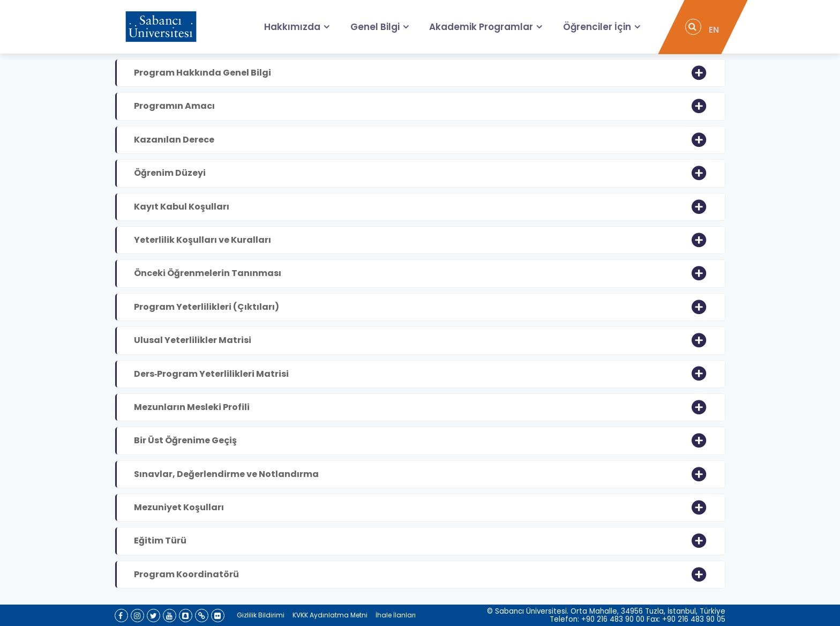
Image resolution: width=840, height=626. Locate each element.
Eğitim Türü (160, 541)
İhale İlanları (396, 615)
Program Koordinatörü (186, 574)
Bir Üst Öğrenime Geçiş (185, 440)
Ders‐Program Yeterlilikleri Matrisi (211, 374)
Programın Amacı (174, 106)
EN (715, 27)
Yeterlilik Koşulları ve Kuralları (202, 240)
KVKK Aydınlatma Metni (330, 615)
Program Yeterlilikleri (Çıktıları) (207, 307)
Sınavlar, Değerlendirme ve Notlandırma (226, 474)
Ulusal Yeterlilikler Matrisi (193, 340)
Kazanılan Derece (174, 140)
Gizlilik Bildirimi (261, 615)
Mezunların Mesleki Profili (192, 407)
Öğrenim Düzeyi (170, 173)
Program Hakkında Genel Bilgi (202, 73)
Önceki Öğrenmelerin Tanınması (208, 273)
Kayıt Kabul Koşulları (182, 207)
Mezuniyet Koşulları (179, 507)
